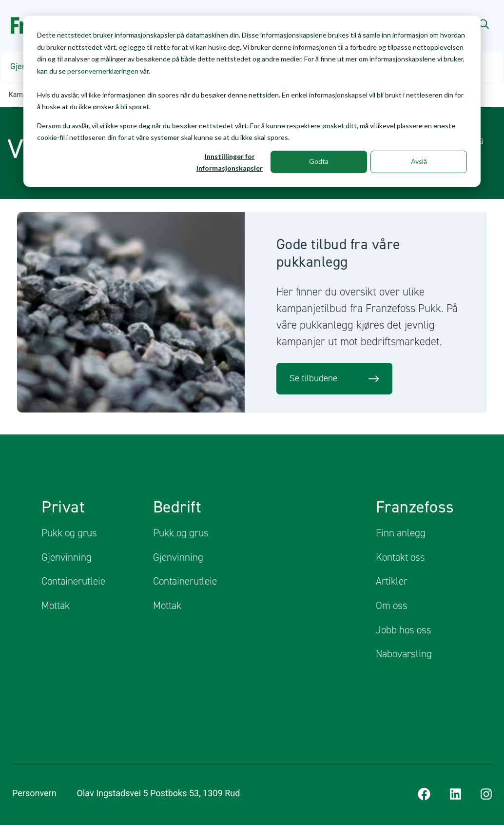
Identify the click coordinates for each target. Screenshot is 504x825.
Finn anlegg (401, 533)
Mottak (56, 606)
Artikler (392, 581)
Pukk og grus (69, 533)
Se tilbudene (335, 378)
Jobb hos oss (404, 629)
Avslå (419, 161)
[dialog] (252, 101)
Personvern (34, 793)
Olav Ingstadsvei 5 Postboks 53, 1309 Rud (165, 793)
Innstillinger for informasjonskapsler (230, 162)
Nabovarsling (404, 654)
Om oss (392, 606)
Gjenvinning (67, 557)
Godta (319, 161)
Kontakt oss (400, 557)
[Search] (484, 24)
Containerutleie (73, 581)
